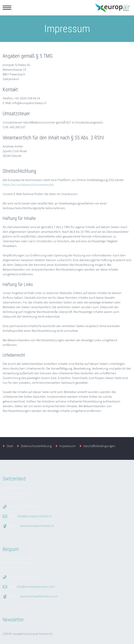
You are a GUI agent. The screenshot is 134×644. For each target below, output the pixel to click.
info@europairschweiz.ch (35, 516)
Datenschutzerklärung (36, 446)
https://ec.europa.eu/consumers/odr (28, 185)
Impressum (68, 446)
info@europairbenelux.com (36, 586)
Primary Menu (7, 8)
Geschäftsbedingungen (99, 446)
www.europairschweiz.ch (37, 526)
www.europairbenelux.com (39, 596)
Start (10, 446)
